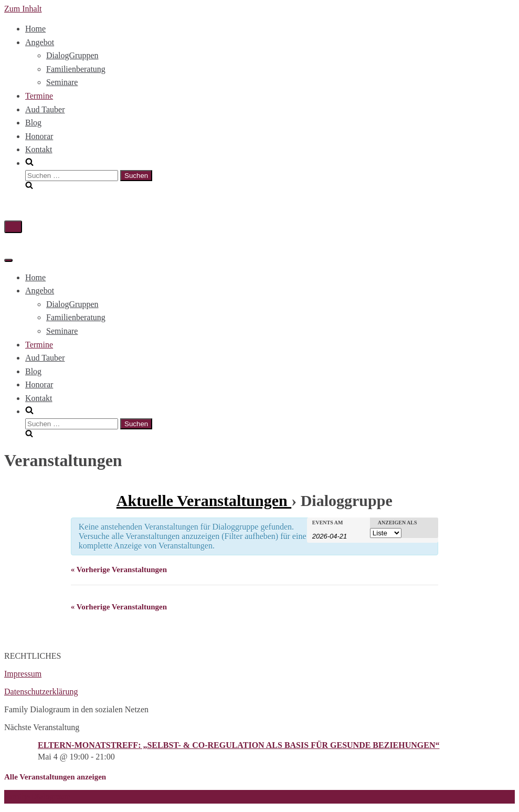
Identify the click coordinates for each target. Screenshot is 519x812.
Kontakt (39, 149)
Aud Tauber (45, 109)
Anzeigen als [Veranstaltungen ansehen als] (398, 523)
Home (35, 29)
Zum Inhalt (23, 9)
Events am (328, 523)
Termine (39, 96)
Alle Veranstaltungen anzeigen (55, 777)
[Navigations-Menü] (13, 227)
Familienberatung (76, 69)
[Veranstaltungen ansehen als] (386, 533)
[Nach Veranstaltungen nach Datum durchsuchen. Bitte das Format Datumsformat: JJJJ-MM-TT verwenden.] (338, 535)
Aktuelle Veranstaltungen (204, 500)
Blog (33, 123)
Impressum (23, 674)
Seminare (62, 82)
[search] (270, 174)
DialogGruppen (72, 55)
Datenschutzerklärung (41, 692)
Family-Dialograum (38, 797)
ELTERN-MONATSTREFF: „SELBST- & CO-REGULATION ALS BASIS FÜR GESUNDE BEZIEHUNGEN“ (239, 745)
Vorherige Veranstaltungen (119, 570)
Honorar (39, 136)
